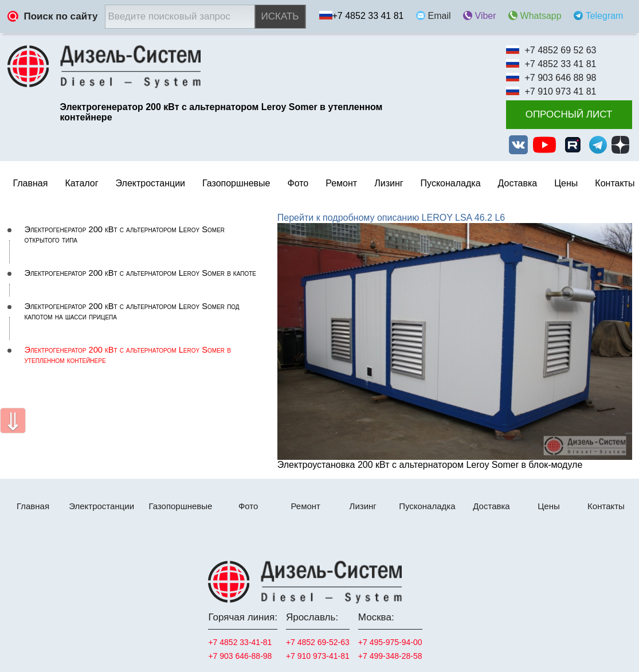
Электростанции (101, 506)
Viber (486, 16)
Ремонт (305, 506)
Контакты (615, 183)
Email (440, 16)
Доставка (518, 183)
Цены (566, 183)
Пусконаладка (451, 183)
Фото (298, 183)
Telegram (605, 16)
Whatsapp (541, 16)
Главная (31, 183)
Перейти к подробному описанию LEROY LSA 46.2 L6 (391, 218)
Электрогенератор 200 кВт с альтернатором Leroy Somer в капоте (141, 273)
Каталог (81, 183)
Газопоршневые (236, 183)
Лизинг (389, 183)
